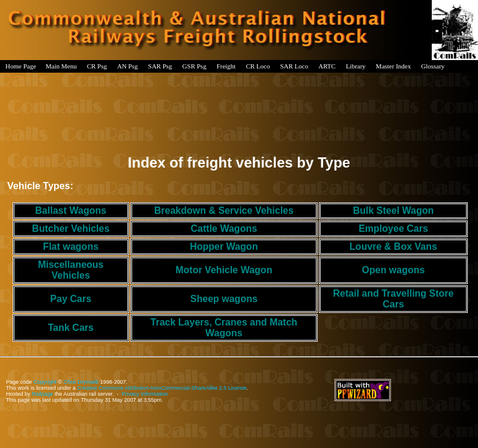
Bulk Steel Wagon (394, 210)
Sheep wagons (224, 299)
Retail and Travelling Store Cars (394, 299)
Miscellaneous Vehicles (71, 270)
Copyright (45, 382)
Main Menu (61, 66)
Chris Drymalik (81, 382)
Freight (226, 66)
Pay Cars (71, 299)
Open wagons (394, 270)
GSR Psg (195, 66)
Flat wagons (71, 247)
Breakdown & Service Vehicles (224, 210)
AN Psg (128, 66)
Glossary (433, 66)
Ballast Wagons (71, 210)
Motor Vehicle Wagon (224, 270)
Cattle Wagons (224, 229)
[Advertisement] (239, 110)
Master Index (393, 66)
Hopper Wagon (224, 247)
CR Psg (97, 66)
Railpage (43, 394)
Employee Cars (393, 229)
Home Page (21, 66)
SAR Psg (160, 66)
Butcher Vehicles (71, 229)
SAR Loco (294, 66)
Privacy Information (145, 394)
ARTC (327, 66)
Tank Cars (71, 328)
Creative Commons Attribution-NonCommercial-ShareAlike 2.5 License (162, 388)
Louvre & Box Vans (393, 247)
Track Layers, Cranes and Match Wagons (224, 328)
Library (356, 66)
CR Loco (258, 66)
